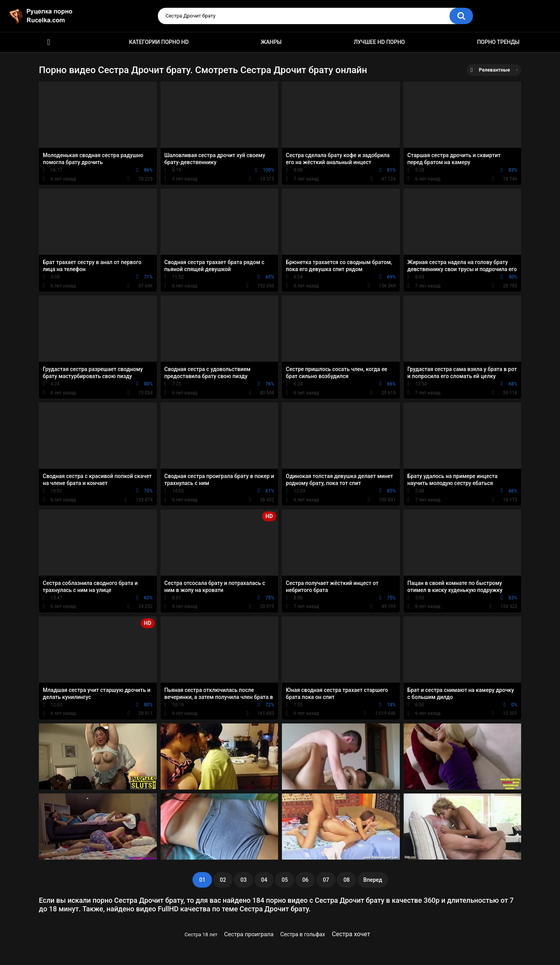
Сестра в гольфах (303, 934)
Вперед (373, 880)
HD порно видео (49, 42)
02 (223, 880)
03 (243, 880)
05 (285, 880)
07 (326, 880)
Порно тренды (498, 42)
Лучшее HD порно (380, 42)
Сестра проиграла (249, 934)
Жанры (271, 42)
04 (264, 880)
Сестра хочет (351, 934)
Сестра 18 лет (201, 934)
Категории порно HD (159, 42)
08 (346, 880)
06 (305, 880)
